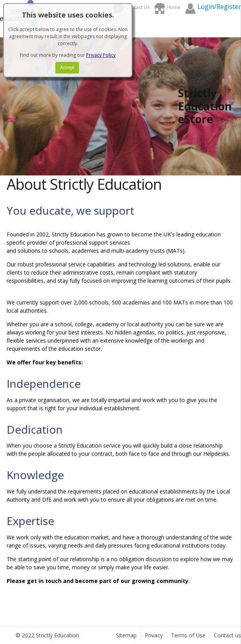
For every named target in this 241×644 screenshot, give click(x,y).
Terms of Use (188, 635)
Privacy (154, 635)
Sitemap (126, 635)
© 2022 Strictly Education (47, 635)
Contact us (227, 635)
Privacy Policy (101, 55)
